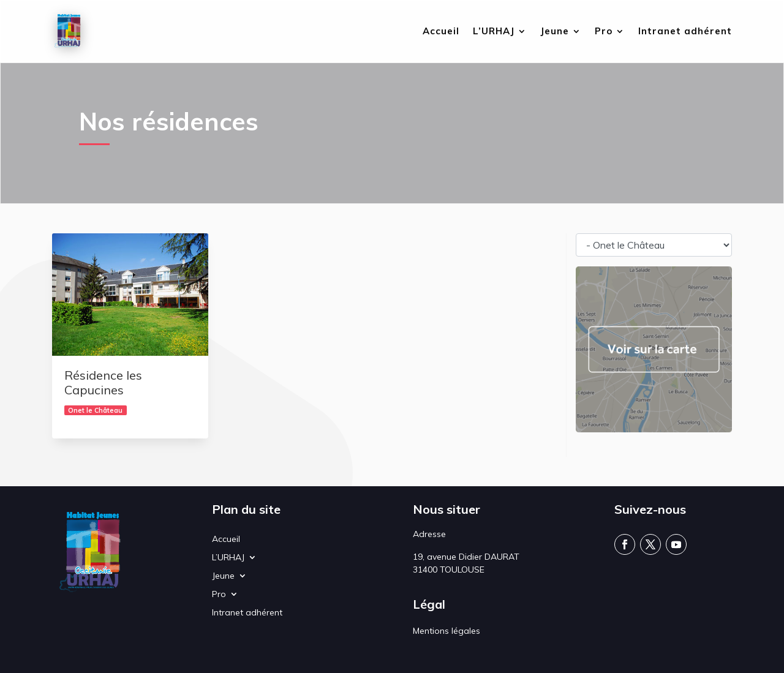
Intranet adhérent (685, 32)
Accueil (441, 32)
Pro (604, 32)
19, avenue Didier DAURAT (466, 557)
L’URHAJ (494, 32)
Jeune (555, 32)
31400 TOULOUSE (449, 570)
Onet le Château (95, 410)
